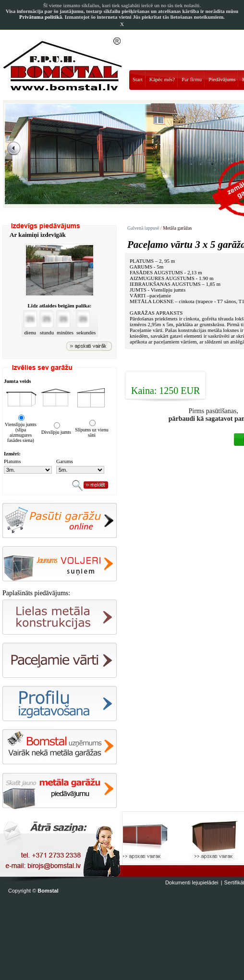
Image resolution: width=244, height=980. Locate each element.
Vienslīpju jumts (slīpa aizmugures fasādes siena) (21, 432)
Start (138, 79)
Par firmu (192, 79)
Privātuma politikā (41, 17)
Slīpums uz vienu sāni (91, 432)
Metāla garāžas (177, 228)
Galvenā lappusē (143, 228)
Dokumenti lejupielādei (192, 882)
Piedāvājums (222, 79)
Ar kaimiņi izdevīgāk (38, 235)
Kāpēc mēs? (162, 79)
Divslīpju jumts (56, 432)
